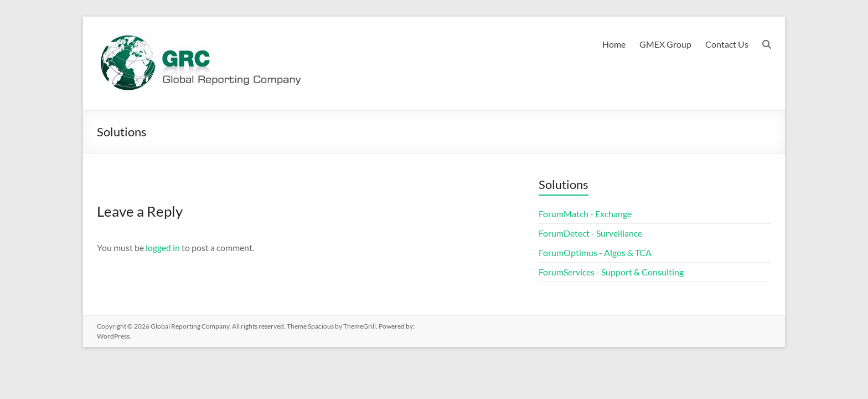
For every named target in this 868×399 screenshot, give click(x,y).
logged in (163, 247)
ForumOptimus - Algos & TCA (595, 252)
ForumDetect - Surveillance (590, 233)
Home (614, 44)
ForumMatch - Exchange (585, 214)
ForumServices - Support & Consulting (611, 272)
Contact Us (727, 44)
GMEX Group (665, 44)
